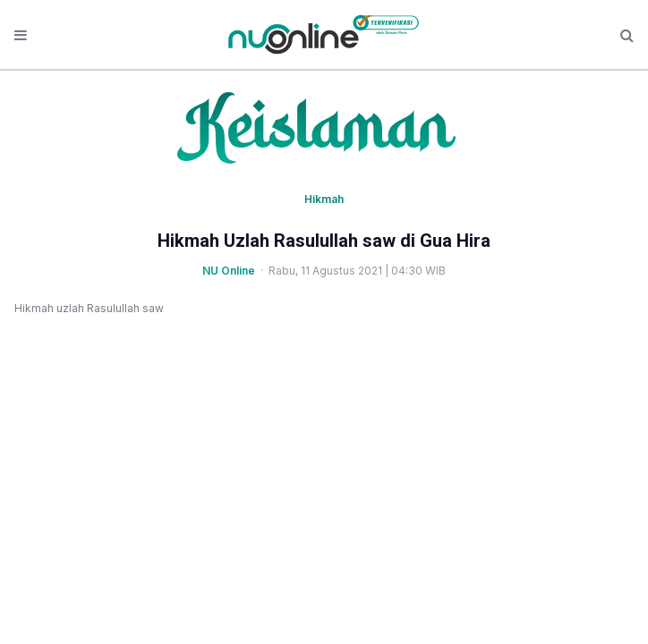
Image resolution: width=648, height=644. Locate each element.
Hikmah (324, 199)
